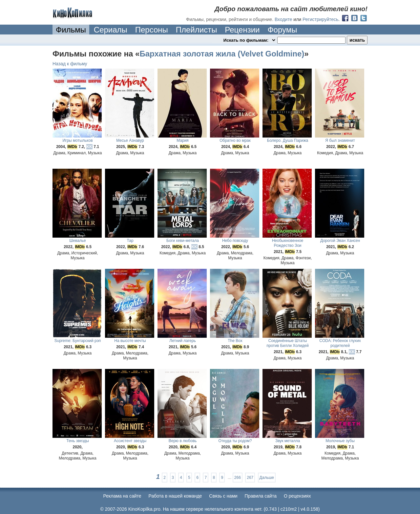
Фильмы (71, 30)
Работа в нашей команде (175, 496)
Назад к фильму (70, 64)
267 (250, 478)
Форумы (282, 30)
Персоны (152, 30)
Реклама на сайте (122, 496)
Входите (283, 19)
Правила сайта (261, 496)
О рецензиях (297, 496)
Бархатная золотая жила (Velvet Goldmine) (222, 54)
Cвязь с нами (223, 496)
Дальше (267, 478)
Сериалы (111, 30)
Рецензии (242, 30)
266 (238, 478)
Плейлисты (197, 30)
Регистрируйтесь (320, 19)
